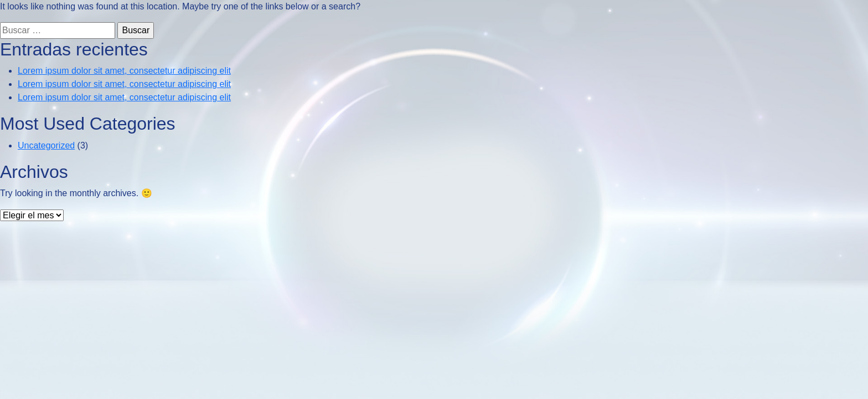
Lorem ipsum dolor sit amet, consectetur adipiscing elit (124, 71)
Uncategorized (46, 145)
